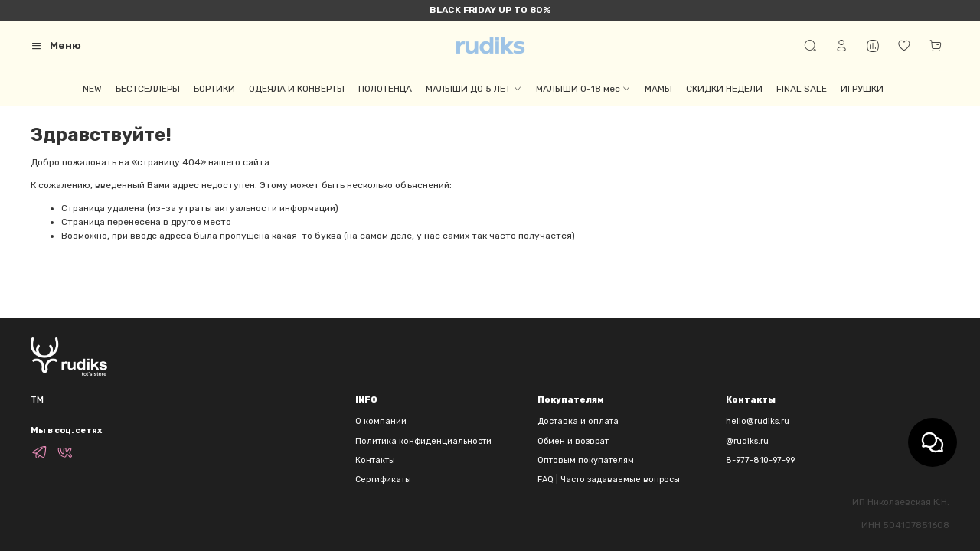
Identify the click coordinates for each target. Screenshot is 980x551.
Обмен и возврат (573, 441)
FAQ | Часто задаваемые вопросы (609, 479)
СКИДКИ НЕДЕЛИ (724, 89)
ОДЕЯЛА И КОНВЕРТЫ (297, 89)
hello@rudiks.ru (758, 421)
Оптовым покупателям (586, 460)
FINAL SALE (802, 89)
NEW (92, 89)
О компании (381, 421)
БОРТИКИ (214, 89)
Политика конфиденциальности (423, 441)
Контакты (375, 460)
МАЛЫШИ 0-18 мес (583, 89)
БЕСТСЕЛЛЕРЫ (148, 89)
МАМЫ (658, 89)
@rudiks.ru (747, 441)
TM (37, 400)
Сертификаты (383, 479)
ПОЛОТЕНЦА (385, 89)
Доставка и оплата (578, 421)
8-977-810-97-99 (760, 460)
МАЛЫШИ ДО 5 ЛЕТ (474, 89)
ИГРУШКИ (862, 89)
